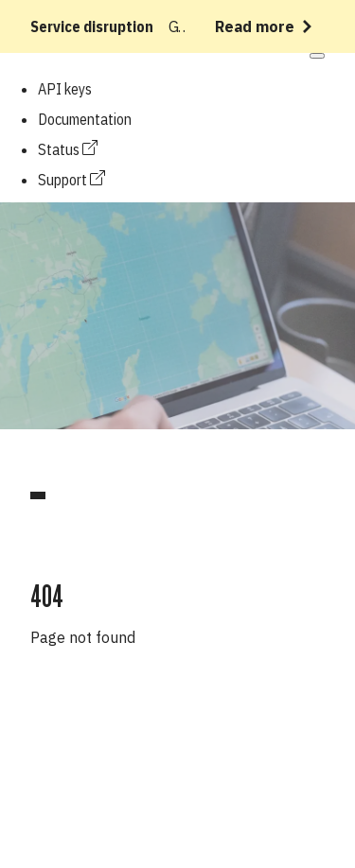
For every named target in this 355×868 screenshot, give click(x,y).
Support (71, 180)
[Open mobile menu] (317, 56)
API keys (65, 89)
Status (68, 149)
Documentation (85, 119)
